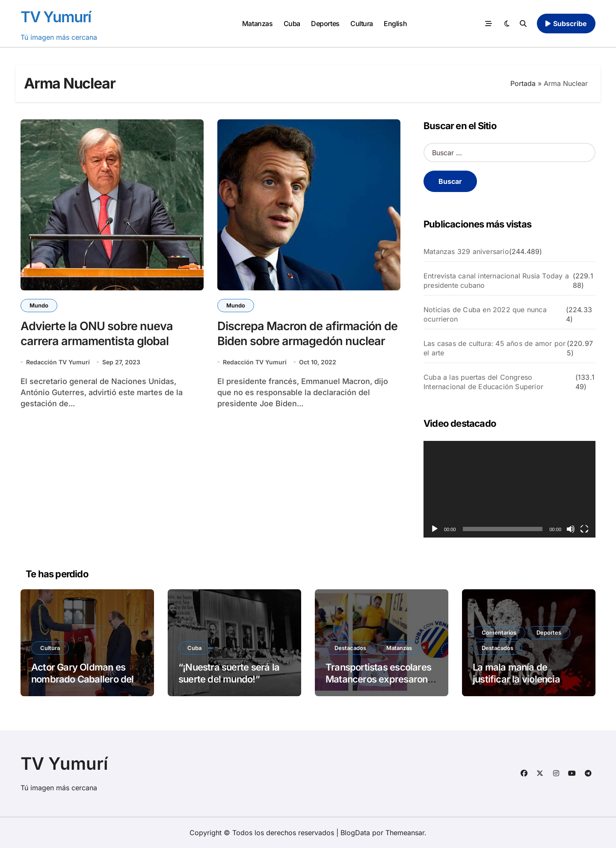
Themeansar (405, 833)
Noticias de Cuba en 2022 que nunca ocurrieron (485, 314)
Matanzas (257, 24)
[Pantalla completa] (584, 529)
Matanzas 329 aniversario (466, 251)
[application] (509, 489)
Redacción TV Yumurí (58, 362)
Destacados (350, 648)
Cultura (362, 24)
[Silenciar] (571, 529)
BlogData (355, 833)
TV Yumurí (56, 17)
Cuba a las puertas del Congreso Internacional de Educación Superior (483, 382)
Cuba (292, 24)
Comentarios (499, 632)
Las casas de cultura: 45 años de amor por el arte (495, 348)
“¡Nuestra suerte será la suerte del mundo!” (229, 673)
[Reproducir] (435, 529)
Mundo (39, 305)
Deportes (325, 24)
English (395, 24)
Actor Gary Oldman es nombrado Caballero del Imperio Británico (83, 679)
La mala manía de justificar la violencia (516, 673)
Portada (523, 83)
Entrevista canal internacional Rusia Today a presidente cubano (496, 281)
